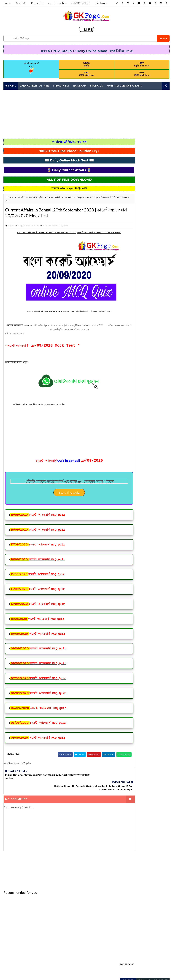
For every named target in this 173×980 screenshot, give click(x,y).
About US (21, 3)
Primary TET (61, 85)
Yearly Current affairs (134, 418)
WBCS (124, 412)
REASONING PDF (129, 401)
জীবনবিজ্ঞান (126, 429)
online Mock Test (131, 379)
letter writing (130, 363)
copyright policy (57, 3)
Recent (128, 156)
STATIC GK (127, 407)
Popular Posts (145, 157)
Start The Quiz (60, 500)
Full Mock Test (130, 347)
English (126, 330)
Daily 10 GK (151, 319)
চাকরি (155, 423)
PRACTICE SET (128, 385)
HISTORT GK (140, 358)
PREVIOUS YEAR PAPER (132, 390)
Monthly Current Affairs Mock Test (141, 374)
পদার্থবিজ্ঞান (144, 429)
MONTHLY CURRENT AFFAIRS (135, 369)
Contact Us (37, 3)
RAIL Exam (80, 85)
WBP (140, 412)
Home (7, 3)
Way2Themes (31, 974)
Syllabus (146, 407)
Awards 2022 (151, 297)
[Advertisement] (86, 113)
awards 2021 (128, 297)
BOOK (141, 303)
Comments (161, 156)
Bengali (126, 303)
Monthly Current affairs (124, 85)
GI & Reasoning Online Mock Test (139, 352)
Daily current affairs (133, 325)
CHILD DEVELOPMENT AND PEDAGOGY (140, 308)
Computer (140, 314)
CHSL (124, 314)
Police (155, 379)
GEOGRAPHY (154, 347)
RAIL (147, 396)
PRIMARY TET (128, 396)
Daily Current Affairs (34, 85)
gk (123, 358)
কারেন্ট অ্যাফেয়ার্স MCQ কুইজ (55, 227)
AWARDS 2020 (146, 292)
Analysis (126, 292)
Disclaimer (101, 3)
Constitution (129, 319)
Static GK (97, 85)
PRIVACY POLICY (81, 3)
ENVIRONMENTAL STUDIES (134, 336)
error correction (131, 341)
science (150, 401)
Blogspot (59, 974)
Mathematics (154, 363)
